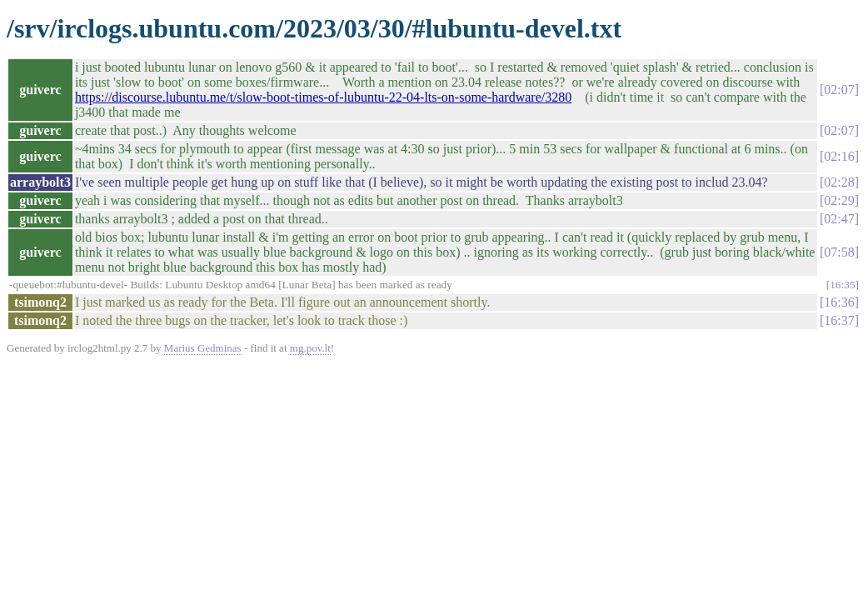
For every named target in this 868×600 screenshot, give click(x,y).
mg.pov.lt (310, 348)
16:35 (842, 285)
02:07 (839, 90)
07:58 (839, 252)
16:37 (839, 320)
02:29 (839, 200)
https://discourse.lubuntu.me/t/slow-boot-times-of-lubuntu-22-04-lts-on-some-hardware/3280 (323, 97)
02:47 (839, 219)
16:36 (839, 302)
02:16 (839, 156)
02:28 (839, 182)
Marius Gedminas (203, 348)
